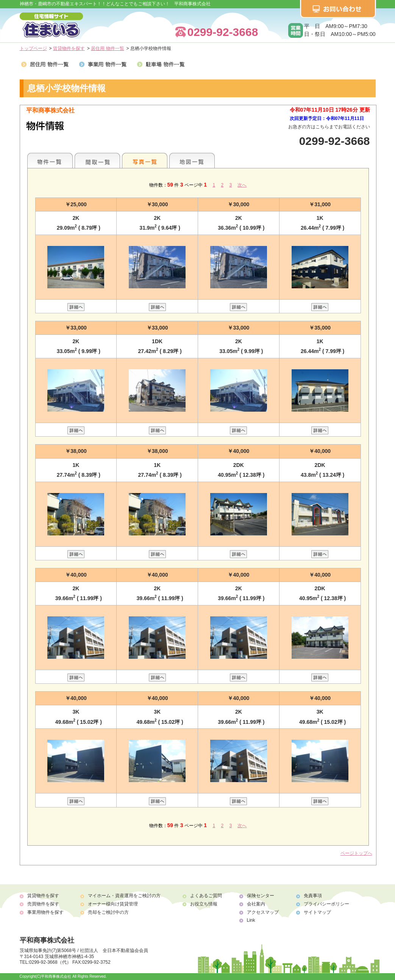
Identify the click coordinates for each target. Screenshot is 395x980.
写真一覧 (145, 160)
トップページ (33, 48)
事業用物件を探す (45, 912)
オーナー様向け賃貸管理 (113, 904)
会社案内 (256, 904)
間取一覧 (97, 160)
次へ (242, 185)
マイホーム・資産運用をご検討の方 (124, 896)
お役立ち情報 (204, 904)
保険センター (261, 896)
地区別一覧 (50, 160)
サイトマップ (317, 912)
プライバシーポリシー (326, 904)
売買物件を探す (43, 904)
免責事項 (313, 896)
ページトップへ (356, 853)
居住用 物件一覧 (107, 48)
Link (251, 920)
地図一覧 (192, 160)
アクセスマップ (263, 912)
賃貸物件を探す (69, 48)
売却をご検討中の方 (108, 912)
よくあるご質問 (206, 896)
